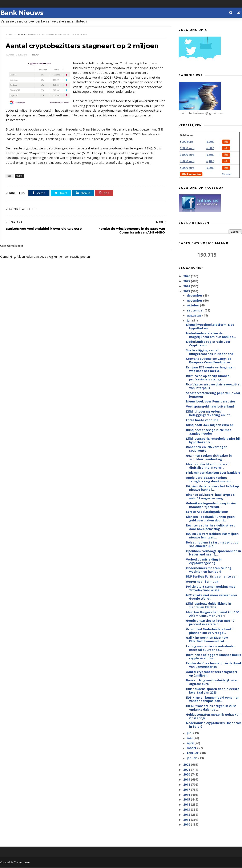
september (196, 311)
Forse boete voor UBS (202, 420)
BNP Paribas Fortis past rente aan (212, 577)
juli (189, 321)
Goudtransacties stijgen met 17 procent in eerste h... (210, 623)
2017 (187, 790)
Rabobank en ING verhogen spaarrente (207, 449)
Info (226, 142)
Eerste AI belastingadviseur (207, 512)
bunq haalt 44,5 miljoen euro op (210, 425)
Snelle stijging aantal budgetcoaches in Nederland (210, 352)
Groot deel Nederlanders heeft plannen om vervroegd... (210, 631)
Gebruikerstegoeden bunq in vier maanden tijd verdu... (211, 505)
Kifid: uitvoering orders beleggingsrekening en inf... (209, 413)
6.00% (211, 148)
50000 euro (187, 168)
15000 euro (187, 155)
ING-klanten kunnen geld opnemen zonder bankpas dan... (213, 699)
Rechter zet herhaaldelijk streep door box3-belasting (211, 527)
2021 (187, 770)
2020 (187, 775)
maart (192, 748)
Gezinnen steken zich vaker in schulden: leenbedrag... (209, 458)
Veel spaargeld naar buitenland (210, 407)
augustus (195, 316)
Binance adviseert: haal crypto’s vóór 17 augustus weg (211, 497)
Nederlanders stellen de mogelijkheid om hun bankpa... (211, 335)
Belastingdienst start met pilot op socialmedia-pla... (212, 544)
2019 (187, 780)
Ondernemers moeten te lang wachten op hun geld (209, 570)
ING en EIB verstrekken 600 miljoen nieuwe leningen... (213, 536)
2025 (187, 281)
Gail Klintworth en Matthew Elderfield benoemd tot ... (207, 640)
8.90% (211, 142)
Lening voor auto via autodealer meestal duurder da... (211, 648)
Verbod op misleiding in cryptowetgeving (204, 561)
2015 (187, 800)
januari (193, 758)
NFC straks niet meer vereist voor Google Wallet (212, 597)
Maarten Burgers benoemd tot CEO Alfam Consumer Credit (213, 614)
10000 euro (187, 148)
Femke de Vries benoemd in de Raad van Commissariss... (214, 665)
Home (9, 35)
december (195, 296)
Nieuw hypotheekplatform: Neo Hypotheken (210, 327)
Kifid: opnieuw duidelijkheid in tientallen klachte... (209, 605)
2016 (187, 795)
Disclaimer (227, 174)
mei (190, 738)
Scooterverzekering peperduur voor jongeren (213, 395)
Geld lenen (187, 136)
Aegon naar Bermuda (202, 582)
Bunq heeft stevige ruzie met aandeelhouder (209, 432)
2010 (187, 825)
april (191, 743)
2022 (187, 765)
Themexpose (22, 863)
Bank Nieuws (22, 13)
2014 (187, 805)
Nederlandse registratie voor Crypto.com (208, 344)
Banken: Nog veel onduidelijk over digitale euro (212, 682)
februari (193, 753)
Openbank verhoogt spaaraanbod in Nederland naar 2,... (214, 553)
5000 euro (187, 142)
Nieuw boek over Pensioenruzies (211, 402)
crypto (20, 35)
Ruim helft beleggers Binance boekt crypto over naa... (214, 657)
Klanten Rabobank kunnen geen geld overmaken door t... (211, 519)
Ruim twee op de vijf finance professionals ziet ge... (208, 378)
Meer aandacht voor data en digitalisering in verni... (208, 466)
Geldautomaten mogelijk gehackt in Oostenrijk (214, 716)
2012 (187, 815)
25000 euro (187, 161)
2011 (187, 820)
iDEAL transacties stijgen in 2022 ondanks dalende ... (211, 708)
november (195, 301)
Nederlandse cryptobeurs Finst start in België (214, 725)
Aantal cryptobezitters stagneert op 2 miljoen (212, 674)
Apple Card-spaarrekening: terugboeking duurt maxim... (210, 480)
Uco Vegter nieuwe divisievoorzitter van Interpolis (214, 386)
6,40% (211, 161)
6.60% (211, 155)
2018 (187, 785)
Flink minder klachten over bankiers (213, 473)
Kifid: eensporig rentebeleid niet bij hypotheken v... (213, 441)
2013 (187, 810)
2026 (187, 276)
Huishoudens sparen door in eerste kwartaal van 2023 (213, 691)
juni (190, 733)
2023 (187, 291)
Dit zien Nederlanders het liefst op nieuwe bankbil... (213, 488)
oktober (193, 305)
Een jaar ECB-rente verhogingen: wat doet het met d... (211, 369)
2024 (187, 286)
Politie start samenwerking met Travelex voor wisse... (211, 588)
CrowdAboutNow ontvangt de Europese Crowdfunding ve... (209, 361)
